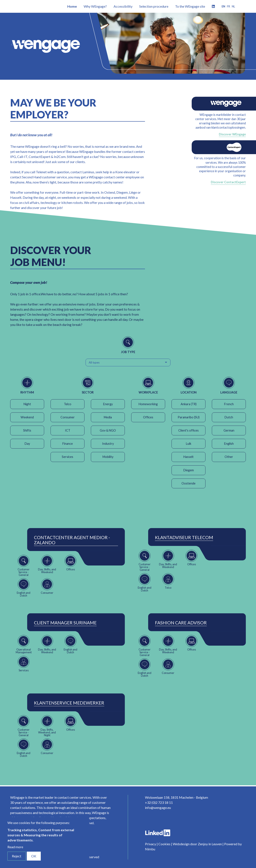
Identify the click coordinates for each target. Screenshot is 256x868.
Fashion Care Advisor (181, 623)
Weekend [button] (27, 417)
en (223, 6)
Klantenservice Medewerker (69, 703)
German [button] (229, 430)
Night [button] (27, 404)
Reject (17, 856)
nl (233, 6)
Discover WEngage (232, 134)
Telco (68, 404)
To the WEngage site (190, 6)
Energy (108, 404)
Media (108, 417)
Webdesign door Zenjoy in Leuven (197, 844)
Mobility (108, 457)
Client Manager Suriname (65, 623)
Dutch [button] (229, 417)
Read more (15, 847)
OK (34, 856)
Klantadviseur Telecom (184, 537)
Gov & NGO (108, 430)
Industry (108, 444)
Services (68, 457)
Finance (68, 444)
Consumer (68, 417)
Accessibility (123, 6)
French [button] (229, 404)
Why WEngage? (95, 6)
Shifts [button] (27, 430)
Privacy (151, 844)
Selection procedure (154, 6)
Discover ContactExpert (228, 182)
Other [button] (229, 457)
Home (72, 6)
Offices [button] (148, 417)
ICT (68, 430)
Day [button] (27, 444)
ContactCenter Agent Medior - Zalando (72, 540)
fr (229, 6)
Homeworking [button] (148, 404)
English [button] (229, 444)
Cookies (164, 844)
